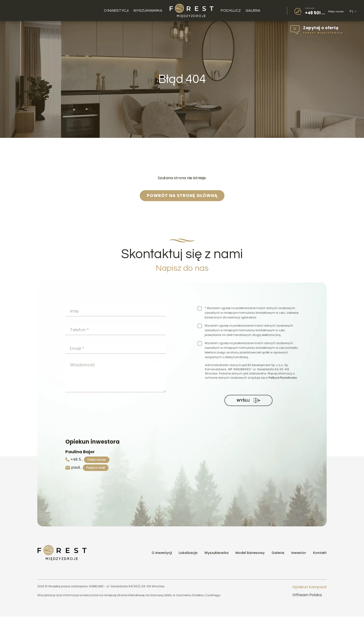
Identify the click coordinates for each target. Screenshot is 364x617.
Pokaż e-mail (96, 468)
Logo (192, 10)
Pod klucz (231, 11)
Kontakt (320, 553)
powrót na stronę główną (182, 196)
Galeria (253, 11)
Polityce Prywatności (283, 378)
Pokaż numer (336, 11)
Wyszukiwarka (148, 11)
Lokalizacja (188, 553)
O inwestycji (116, 11)
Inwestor (299, 553)
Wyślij (248, 401)
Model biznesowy (250, 553)
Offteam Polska (307, 595)
